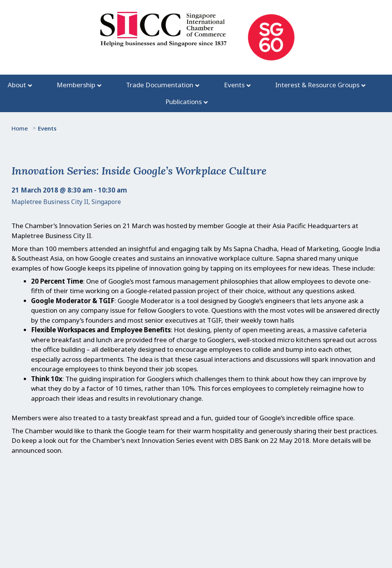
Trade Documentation (160, 85)
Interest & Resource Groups (317, 85)
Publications (184, 102)
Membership (76, 85)
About (17, 85)
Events (234, 85)
